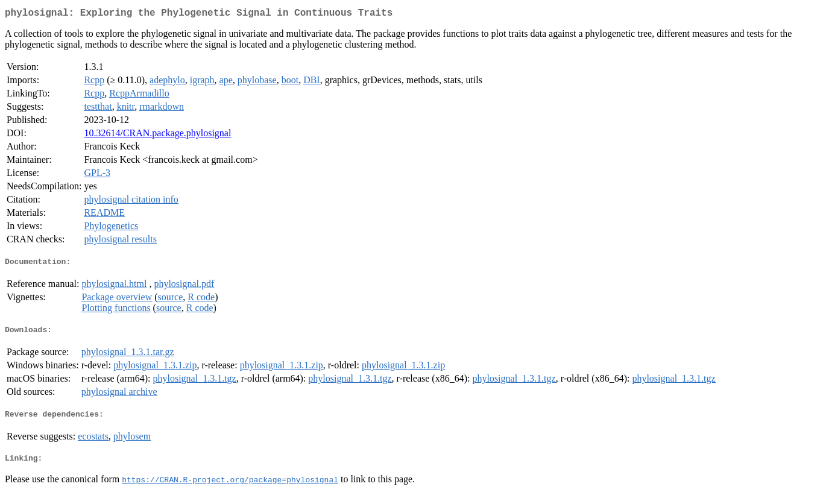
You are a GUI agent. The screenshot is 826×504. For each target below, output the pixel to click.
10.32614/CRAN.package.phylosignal (157, 135)
